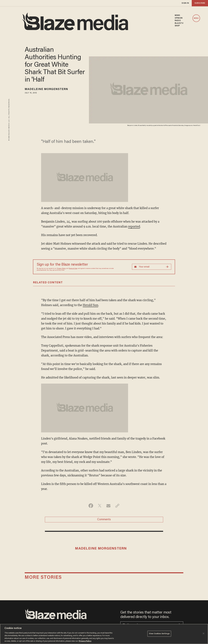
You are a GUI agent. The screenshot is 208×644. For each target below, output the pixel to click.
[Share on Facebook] (91, 506)
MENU (196, 18)
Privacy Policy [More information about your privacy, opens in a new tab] (85, 641)
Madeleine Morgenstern (46, 89)
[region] (104, 634)
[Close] (204, 633)
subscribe (200, 3)
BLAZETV (179, 23)
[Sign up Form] (152, 267)
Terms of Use (73, 269)
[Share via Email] (108, 506)
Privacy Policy (61, 269)
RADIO (178, 21)
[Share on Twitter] (100, 506)
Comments (104, 520)
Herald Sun (90, 305)
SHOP (177, 26)
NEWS (177, 15)
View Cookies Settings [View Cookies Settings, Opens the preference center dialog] (159, 634)
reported (134, 226)
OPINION (179, 18)
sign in (185, 3)
